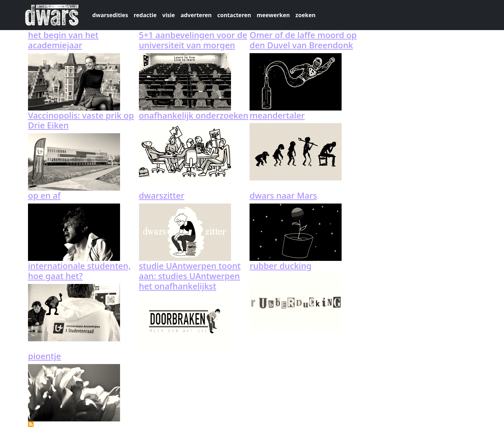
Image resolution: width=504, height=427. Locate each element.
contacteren (234, 15)
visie (169, 15)
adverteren (196, 15)
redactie (145, 15)
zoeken (305, 15)
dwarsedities (110, 15)
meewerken (273, 15)
